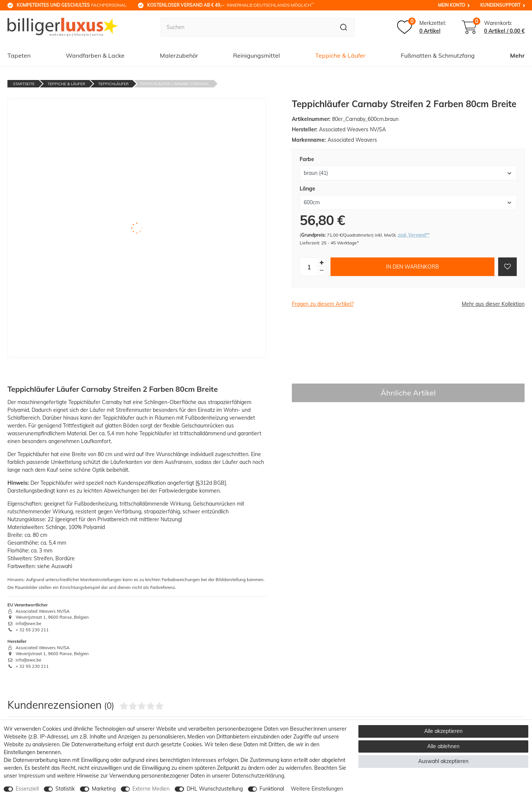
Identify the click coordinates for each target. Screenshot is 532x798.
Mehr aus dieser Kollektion (493, 304)
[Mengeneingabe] (309, 267)
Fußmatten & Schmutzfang (438, 55)
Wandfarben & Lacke (95, 55)
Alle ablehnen (443, 746)
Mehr (517, 55)
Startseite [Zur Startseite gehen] (24, 84)
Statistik (65, 789)
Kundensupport (500, 5)
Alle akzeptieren (443, 731)
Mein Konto (452, 5)
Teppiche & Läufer (340, 55)
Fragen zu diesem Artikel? (323, 304)
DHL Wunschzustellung (215, 789)
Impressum (32, 776)
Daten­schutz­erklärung (258, 776)
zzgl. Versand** (414, 235)
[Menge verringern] (322, 271)
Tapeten (19, 55)
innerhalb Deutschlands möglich (231, 5)
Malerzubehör (179, 55)
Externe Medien (151, 789)
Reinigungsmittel (257, 55)
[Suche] (344, 27)
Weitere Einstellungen (317, 789)
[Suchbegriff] (247, 27)
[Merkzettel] (421, 27)
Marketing (104, 789)
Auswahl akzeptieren (443, 761)
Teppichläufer (113, 84)
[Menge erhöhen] (322, 263)
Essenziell (27, 789)
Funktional (272, 789)
